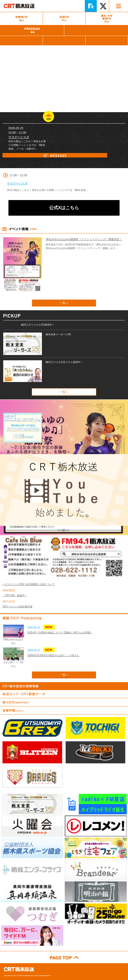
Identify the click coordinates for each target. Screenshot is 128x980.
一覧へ (64, 303)
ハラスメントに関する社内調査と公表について (29, 584)
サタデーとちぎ (19, 137)
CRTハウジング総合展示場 (17, 606)
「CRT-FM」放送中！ (15, 595)
